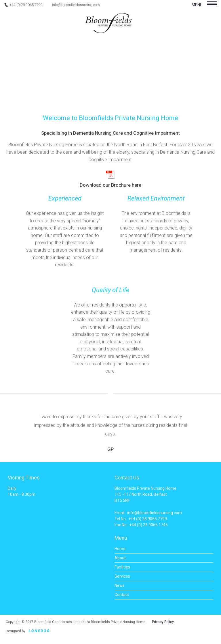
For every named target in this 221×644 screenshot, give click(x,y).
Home (120, 549)
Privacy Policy (163, 622)
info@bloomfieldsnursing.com (76, 5)
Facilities (122, 567)
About (120, 558)
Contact (122, 595)
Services (122, 576)
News (120, 585)
